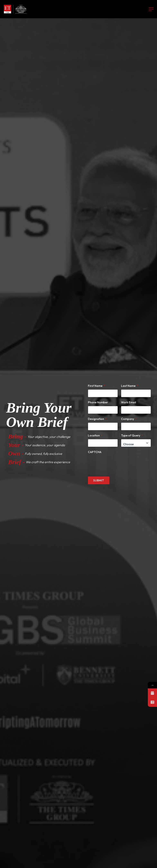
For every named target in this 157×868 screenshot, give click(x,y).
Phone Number (98, 402)
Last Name (130, 386)
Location (95, 435)
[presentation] (119, 464)
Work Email (128, 402)
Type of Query (132, 435)
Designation (97, 419)
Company (129, 419)
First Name (96, 386)
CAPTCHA (95, 452)
